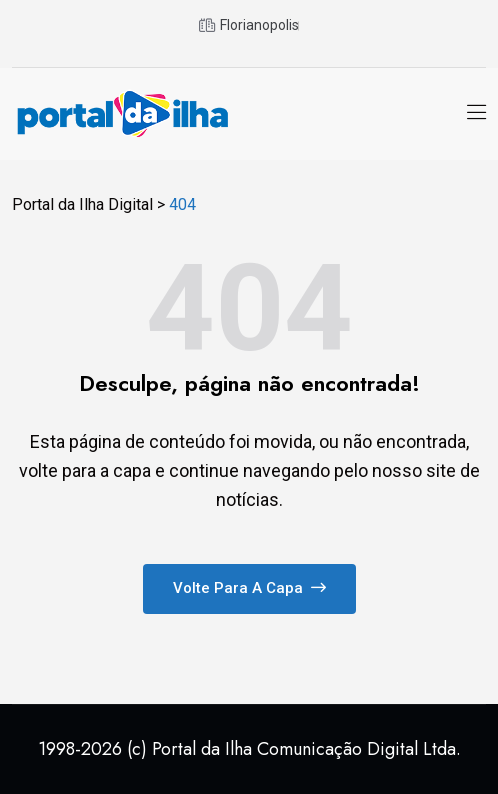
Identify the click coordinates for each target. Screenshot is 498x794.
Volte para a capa (249, 588)
